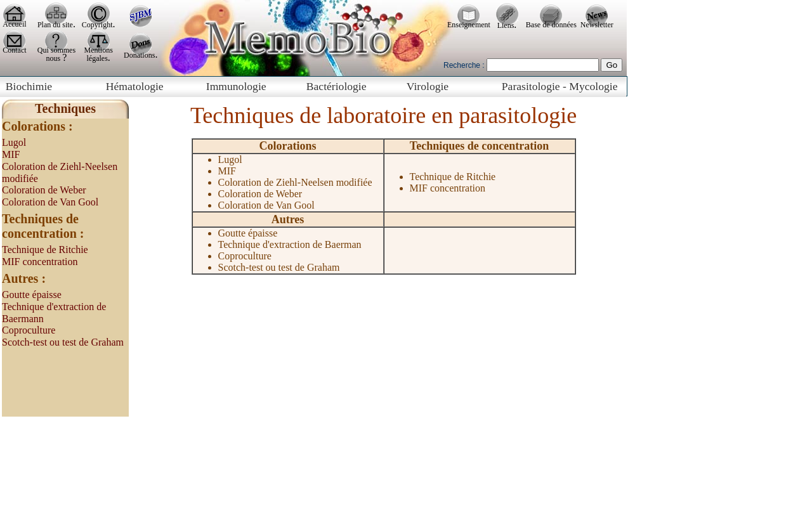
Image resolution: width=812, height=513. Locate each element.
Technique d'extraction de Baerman (290, 244)
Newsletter (597, 25)
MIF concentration (40, 262)
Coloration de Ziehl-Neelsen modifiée (295, 182)
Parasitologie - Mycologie (560, 86)
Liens (506, 25)
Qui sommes (56, 50)
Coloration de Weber (44, 190)
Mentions (99, 50)
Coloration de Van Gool (50, 202)
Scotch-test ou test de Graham (63, 342)
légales (97, 58)
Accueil (14, 24)
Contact (14, 50)
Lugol (14, 142)
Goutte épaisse (32, 295)
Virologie (428, 86)
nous (55, 58)
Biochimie (29, 86)
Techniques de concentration (479, 146)
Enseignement (469, 25)
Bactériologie (337, 86)
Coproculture (29, 330)
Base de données (551, 25)
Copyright (97, 25)
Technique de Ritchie (45, 250)
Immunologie (236, 86)
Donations (139, 55)
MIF (11, 154)
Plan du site (55, 25)
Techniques (65, 108)
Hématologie (135, 86)
